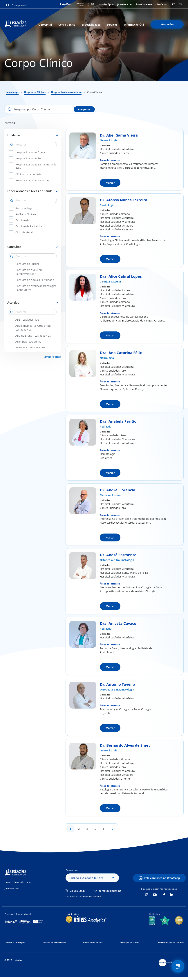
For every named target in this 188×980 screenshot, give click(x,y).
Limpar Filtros (52, 357)
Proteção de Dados (130, 943)
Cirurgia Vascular (111, 281)
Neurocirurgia (109, 140)
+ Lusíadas (161, 4)
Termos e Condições (15, 943)
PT (173, 4)
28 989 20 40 (78, 891)
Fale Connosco (144, 4)
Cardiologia (107, 205)
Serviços (112, 25)
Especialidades (91, 25)
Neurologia (107, 358)
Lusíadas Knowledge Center (19, 882)
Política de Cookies (93, 943)
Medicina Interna (111, 495)
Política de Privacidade (54, 943)
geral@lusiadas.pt (110, 891)
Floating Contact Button (178, 966)
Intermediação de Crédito (170, 943)
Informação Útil (134, 25)
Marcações (167, 24)
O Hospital (45, 25)
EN (180, 4)
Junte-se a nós (125, 4)
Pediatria (106, 427)
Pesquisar (84, 109)
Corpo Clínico (67, 25)
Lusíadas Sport (106, 4)
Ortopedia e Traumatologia (117, 560)
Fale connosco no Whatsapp (162, 878)
